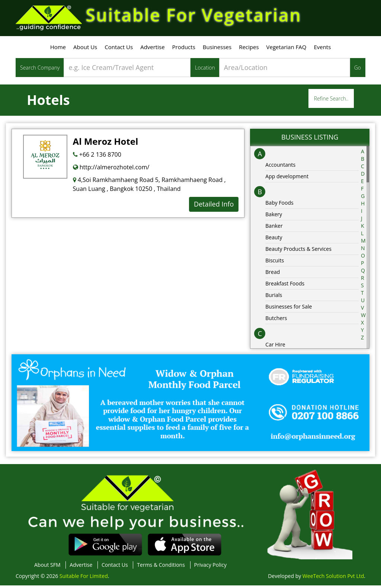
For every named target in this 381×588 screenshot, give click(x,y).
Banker (274, 228)
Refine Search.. (331, 101)
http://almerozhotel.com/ (111, 170)
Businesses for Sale (289, 309)
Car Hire (275, 347)
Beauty (274, 239)
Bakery (274, 216)
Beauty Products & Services (298, 251)
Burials (274, 297)
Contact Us (119, 49)
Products (184, 49)
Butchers (276, 320)
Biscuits (275, 263)
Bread (273, 274)
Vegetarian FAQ (286, 49)
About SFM (47, 567)
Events (322, 49)
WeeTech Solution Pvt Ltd (333, 579)
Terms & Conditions (161, 567)
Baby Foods (279, 205)
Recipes (249, 49)
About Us (85, 49)
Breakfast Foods (285, 286)
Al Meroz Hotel (106, 144)
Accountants (280, 167)
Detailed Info (214, 207)
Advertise (152, 49)
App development (287, 178)
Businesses (217, 49)
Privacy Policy (210, 567)
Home (58, 49)
